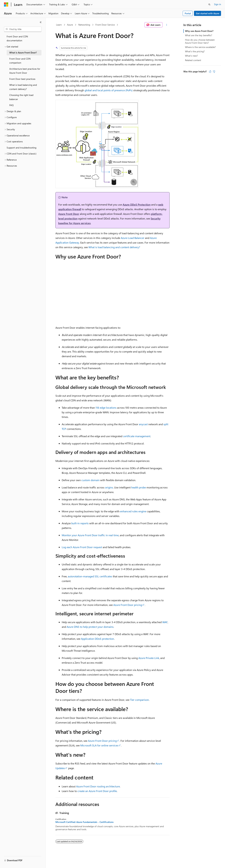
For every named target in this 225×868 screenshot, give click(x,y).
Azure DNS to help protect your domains (90, 627)
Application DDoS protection (97, 639)
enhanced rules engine (133, 511)
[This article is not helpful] (214, 72)
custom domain (91, 480)
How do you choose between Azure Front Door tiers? (200, 41)
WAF (165, 622)
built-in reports (80, 523)
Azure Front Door (69, 214)
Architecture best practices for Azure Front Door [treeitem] (25, 71)
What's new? (191, 56)
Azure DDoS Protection (137, 204)
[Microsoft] (6, 4)
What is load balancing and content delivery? (114, 247)
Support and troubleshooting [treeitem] (21, 148)
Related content (193, 60)
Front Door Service (105, 25)
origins (109, 487)
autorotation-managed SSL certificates (90, 576)
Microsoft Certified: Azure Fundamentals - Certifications (84, 822)
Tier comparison (139, 700)
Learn (59, 25)
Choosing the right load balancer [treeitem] (21, 97)
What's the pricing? (195, 51)
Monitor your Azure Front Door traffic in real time (90, 535)
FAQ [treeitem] (11, 105)
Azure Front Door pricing (128, 605)
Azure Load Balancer (133, 238)
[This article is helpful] (210, 72)
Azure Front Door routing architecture (98, 786)
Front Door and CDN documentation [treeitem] (17, 38)
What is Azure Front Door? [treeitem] (23, 53)
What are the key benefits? (199, 35)
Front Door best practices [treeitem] (22, 79)
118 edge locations (106, 408)
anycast (143, 424)
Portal (188, 13)
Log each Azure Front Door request (82, 547)
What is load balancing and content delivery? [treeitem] (23, 87)
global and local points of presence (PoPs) (109, 90)
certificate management (137, 436)
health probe (139, 487)
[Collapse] (41, 22)
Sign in (218, 4)
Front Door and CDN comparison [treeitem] (20, 61)
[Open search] (209, 4)
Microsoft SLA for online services (99, 745)
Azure (70, 25)
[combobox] (23, 29)
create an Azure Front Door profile (97, 791)
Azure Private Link (149, 658)
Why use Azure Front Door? (199, 31)
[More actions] (167, 25)
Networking (84, 25)
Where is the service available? (200, 47)
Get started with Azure (208, 13)
